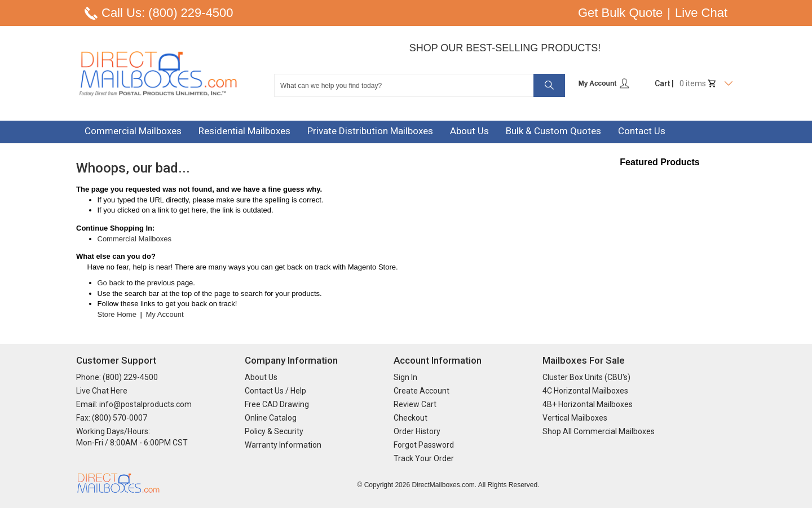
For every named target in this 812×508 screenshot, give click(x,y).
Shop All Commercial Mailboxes (599, 431)
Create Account (422, 391)
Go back (111, 283)
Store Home (117, 314)
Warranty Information (283, 445)
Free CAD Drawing (277, 404)
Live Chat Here (102, 391)
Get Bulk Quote (620, 13)
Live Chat (701, 13)
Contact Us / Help (275, 391)
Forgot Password (424, 445)
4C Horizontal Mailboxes (585, 391)
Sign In (405, 377)
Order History (417, 431)
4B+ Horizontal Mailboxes (588, 404)
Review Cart (415, 404)
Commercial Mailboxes (134, 239)
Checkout (411, 418)
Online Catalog (271, 418)
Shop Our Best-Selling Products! (505, 48)
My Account (604, 83)
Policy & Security (274, 431)
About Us (261, 377)
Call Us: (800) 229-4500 (167, 13)
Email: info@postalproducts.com (134, 404)
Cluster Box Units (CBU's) (586, 377)
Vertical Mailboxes (575, 418)
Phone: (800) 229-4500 (117, 377)
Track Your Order (424, 458)
